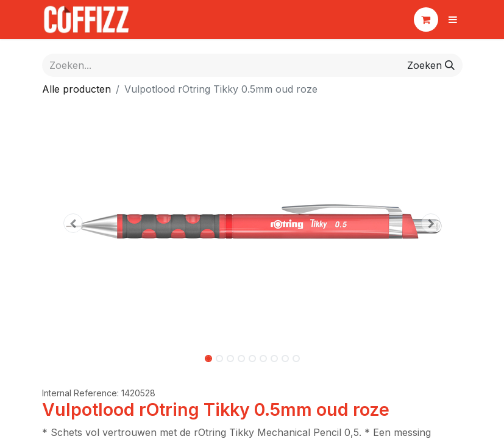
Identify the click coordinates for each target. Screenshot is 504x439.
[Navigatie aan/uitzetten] (453, 20)
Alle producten (76, 89)
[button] (74, 223)
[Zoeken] (431, 65)
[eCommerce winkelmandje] (426, 20)
